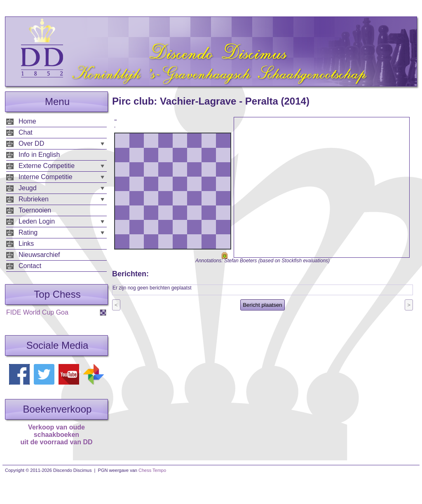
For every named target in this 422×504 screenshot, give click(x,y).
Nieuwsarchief (39, 255)
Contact (30, 266)
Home (27, 121)
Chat (26, 132)
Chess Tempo (152, 470)
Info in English (39, 155)
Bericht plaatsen (263, 305)
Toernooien (35, 210)
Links (26, 244)
